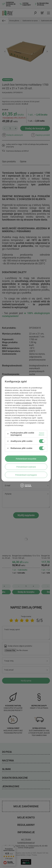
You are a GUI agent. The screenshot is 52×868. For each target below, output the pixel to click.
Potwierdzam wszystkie (26, 459)
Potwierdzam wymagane (26, 475)
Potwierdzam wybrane (26, 467)
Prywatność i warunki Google (30, 408)
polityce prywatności (24, 403)
